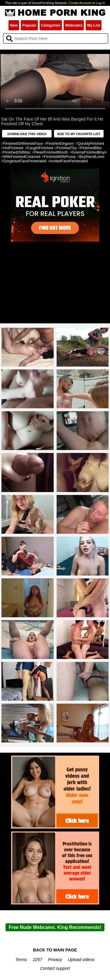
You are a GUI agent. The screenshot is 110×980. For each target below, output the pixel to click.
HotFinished (13, 148)
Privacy (55, 960)
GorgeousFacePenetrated (25, 161)
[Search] (56, 39)
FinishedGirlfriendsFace (23, 143)
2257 (38, 960)
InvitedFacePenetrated (69, 161)
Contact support (55, 968)
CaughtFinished (40, 148)
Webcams (74, 25)
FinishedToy (67, 148)
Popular (29, 25)
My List (94, 25)
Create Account (80, 3)
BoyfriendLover (92, 157)
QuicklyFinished (91, 143)
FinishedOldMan (17, 152)
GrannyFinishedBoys (89, 152)
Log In (100, 3)
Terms (21, 960)
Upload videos (81, 960)
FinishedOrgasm (60, 143)
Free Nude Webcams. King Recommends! (55, 927)
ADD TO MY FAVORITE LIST (79, 134)
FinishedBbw (91, 148)
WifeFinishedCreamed (22, 157)
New (14, 25)
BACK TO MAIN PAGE (55, 950)
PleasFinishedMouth (51, 152)
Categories (51, 25)
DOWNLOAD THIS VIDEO (27, 134)
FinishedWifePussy (60, 157)
